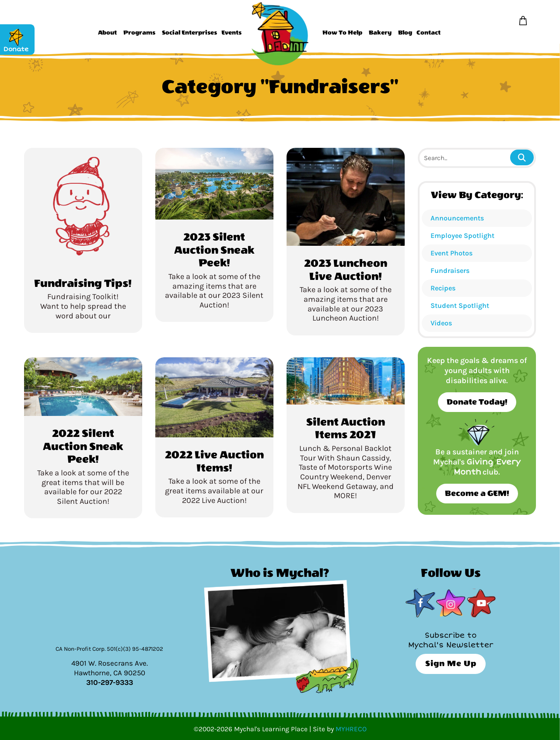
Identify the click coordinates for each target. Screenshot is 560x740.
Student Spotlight (460, 305)
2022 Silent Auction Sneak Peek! (83, 446)
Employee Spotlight (462, 236)
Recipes (443, 288)
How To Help (342, 33)
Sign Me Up (451, 664)
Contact (429, 33)
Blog (405, 33)
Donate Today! (477, 402)
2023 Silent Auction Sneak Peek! (214, 250)
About (107, 33)
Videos (441, 323)
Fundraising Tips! (83, 283)
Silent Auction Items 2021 (346, 429)
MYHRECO (351, 729)
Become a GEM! (477, 494)
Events (231, 33)
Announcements (457, 218)
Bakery (380, 33)
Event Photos (451, 253)
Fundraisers (450, 271)
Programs (139, 33)
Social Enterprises (189, 33)
